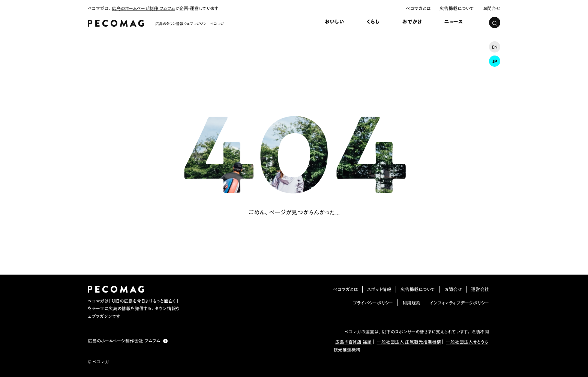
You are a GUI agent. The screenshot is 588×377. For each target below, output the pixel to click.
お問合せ (492, 8)
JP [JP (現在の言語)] (495, 61)
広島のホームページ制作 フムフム (143, 8)
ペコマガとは (418, 8)
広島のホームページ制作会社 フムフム (124, 341)
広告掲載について (457, 8)
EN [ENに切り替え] (495, 47)
